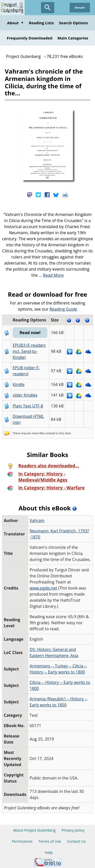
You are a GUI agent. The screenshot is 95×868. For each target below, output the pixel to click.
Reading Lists (41, 23)
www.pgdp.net (43, 588)
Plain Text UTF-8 (28, 406)
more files (38, 433)
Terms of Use (50, 841)
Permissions (22, 841)
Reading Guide (63, 309)
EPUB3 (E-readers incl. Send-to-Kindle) (29, 351)
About (15, 23)
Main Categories (73, 38)
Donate (80, 7)
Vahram (37, 520)
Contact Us (76, 841)
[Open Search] (48, 8)
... (51, 275)
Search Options (73, 23)
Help (49, 852)
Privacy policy (73, 830)
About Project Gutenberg (34, 830)
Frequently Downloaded (30, 38)
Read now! (30, 333)
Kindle (19, 384)
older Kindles (25, 395)
